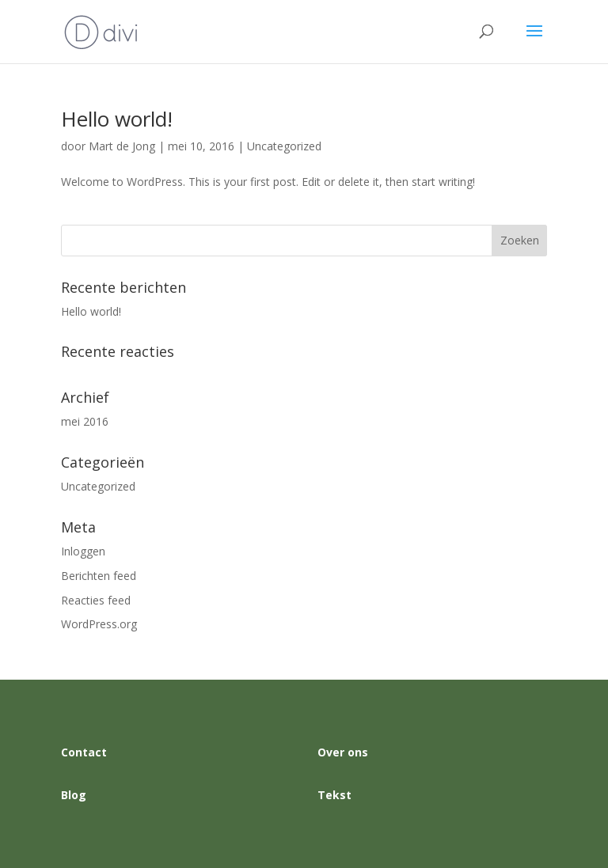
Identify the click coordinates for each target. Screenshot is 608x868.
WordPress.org (99, 624)
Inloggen (83, 551)
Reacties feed (96, 600)
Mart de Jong (122, 146)
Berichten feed (99, 576)
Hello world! (117, 119)
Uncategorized (284, 146)
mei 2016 (85, 421)
